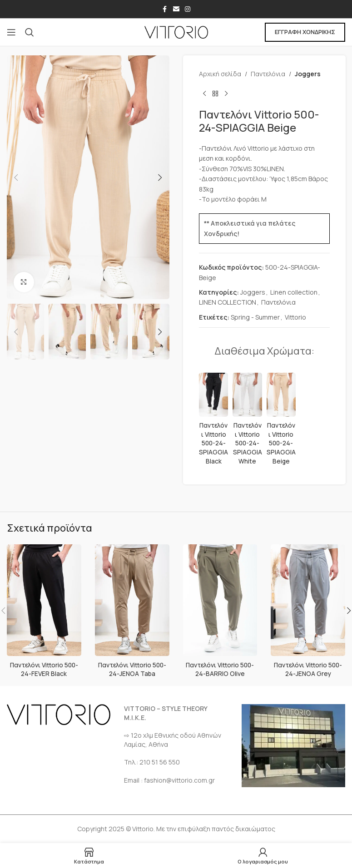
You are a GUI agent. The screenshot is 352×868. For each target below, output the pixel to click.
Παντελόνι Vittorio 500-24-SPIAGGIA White (247, 443)
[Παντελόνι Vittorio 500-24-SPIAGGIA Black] (213, 395)
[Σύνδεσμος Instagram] (188, 9)
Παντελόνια (268, 74)
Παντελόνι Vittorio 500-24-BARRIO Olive (220, 669)
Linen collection (294, 292)
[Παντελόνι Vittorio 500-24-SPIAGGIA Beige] (281, 395)
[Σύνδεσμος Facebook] (165, 9)
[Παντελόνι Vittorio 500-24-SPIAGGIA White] (247, 395)
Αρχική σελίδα (220, 74)
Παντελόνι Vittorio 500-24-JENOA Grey (308, 669)
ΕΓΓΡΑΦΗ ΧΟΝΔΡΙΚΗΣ (305, 32)
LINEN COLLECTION (228, 302)
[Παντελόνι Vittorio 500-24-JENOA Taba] (132, 600)
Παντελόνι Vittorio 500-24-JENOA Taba (132, 669)
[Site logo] (176, 32)
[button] (16, 178)
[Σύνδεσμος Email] (176, 9)
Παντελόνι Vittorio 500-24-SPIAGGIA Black (213, 443)
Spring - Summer (255, 317)
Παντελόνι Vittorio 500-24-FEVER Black (44, 669)
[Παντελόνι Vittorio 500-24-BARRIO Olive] (220, 600)
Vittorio (295, 317)
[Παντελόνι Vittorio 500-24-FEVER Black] (44, 600)
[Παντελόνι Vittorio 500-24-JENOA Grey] (308, 600)
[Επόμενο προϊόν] (226, 94)
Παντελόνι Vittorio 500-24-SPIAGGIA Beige (281, 443)
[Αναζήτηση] (30, 32)
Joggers (308, 74)
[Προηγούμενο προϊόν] (204, 94)
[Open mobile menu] (11, 32)
